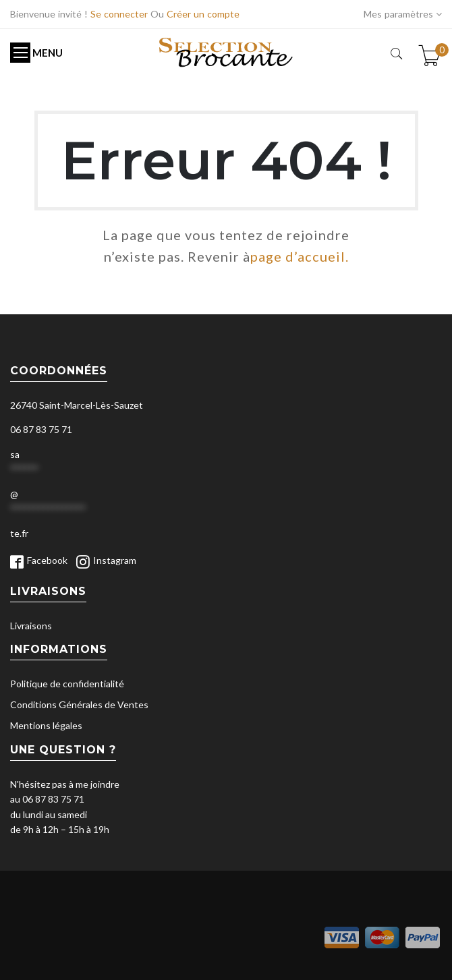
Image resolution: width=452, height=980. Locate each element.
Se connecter (119, 14)
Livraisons (31, 626)
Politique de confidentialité (67, 684)
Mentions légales (46, 725)
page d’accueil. (300, 256)
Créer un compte (203, 14)
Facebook (47, 560)
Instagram (115, 560)
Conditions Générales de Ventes (79, 704)
